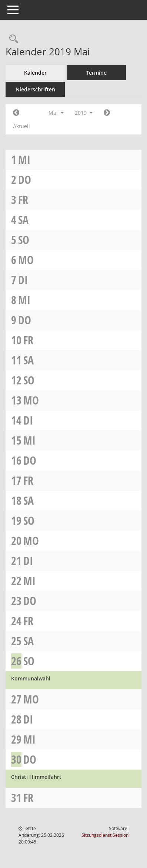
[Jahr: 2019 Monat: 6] (107, 113)
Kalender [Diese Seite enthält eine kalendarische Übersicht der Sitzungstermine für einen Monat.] (35, 73)
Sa (23, 220)
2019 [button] (84, 113)
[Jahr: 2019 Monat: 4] (16, 113)
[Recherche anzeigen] (12, 39)
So (24, 240)
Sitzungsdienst (105, 835)
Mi (24, 160)
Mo (26, 260)
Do (25, 180)
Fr (23, 200)
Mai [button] (56, 113)
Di (23, 280)
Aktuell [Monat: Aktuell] (21, 126)
